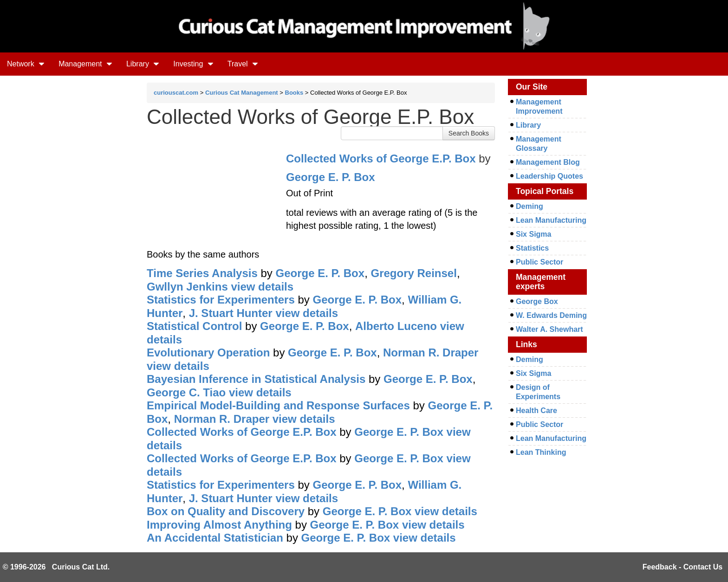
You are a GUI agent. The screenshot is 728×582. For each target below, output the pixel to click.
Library (143, 64)
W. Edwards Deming (551, 315)
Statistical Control (194, 326)
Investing (193, 64)
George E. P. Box (331, 177)
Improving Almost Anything (219, 525)
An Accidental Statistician (215, 538)
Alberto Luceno (396, 326)
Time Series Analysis (202, 273)
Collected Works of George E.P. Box (381, 158)
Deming (530, 206)
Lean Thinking (541, 452)
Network (26, 64)
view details (262, 287)
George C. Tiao (186, 392)
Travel (243, 64)
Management (85, 64)
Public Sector (539, 262)
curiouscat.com (176, 93)
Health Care (536, 411)
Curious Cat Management (242, 93)
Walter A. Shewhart (549, 329)
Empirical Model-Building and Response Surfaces (278, 405)
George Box (537, 301)
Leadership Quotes (549, 176)
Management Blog (548, 162)
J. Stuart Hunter (231, 313)
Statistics (532, 248)
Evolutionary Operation (208, 352)
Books (294, 93)
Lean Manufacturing (551, 220)
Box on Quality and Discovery (226, 511)
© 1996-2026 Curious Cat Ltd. (56, 567)
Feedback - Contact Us (682, 567)
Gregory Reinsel (413, 273)
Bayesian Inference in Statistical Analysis (256, 379)
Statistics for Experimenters (221, 300)
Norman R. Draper (431, 352)
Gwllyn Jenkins (187, 287)
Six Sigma (533, 234)
